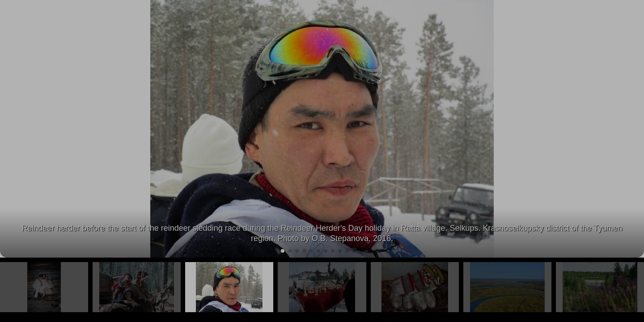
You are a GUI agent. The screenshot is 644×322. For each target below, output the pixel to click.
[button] (633, 129)
